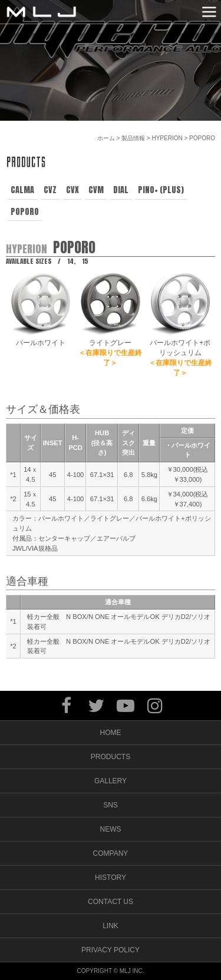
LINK (111, 926)
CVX (72, 190)
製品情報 (133, 138)
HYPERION (167, 138)
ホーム (106, 138)
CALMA (22, 190)
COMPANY (111, 853)
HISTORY (111, 878)
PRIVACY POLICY (111, 950)
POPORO (25, 212)
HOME (111, 733)
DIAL (121, 190)
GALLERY (111, 781)
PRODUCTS (111, 757)
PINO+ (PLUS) (161, 190)
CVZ (50, 190)
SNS (111, 805)
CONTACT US (111, 902)
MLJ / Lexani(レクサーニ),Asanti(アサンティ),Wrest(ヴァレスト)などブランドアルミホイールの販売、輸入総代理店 (41, 12)
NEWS (111, 829)
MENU (209, 12)
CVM (96, 190)
